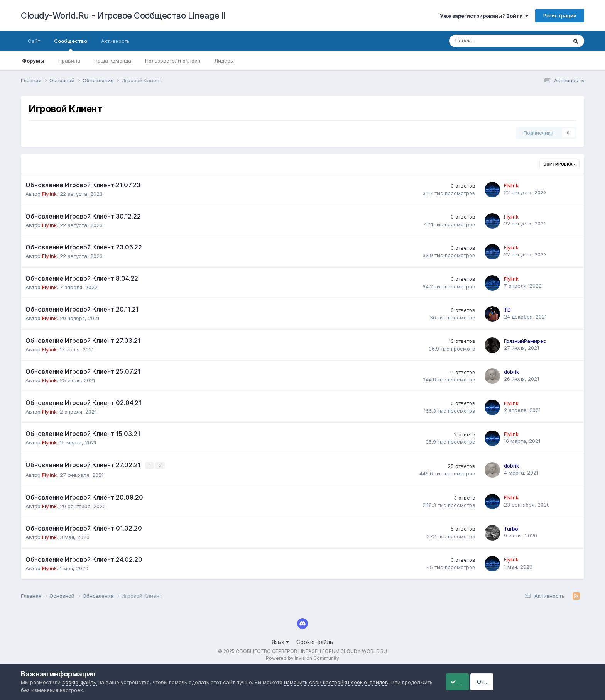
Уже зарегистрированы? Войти (484, 16)
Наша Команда (113, 61)
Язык (280, 642)
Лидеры (224, 61)
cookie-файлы (79, 682)
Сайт (34, 41)
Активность (115, 41)
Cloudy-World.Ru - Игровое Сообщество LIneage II (123, 15)
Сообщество (71, 44)
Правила (69, 61)
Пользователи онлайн (173, 61)
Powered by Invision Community (302, 658)
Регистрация (560, 15)
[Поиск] (487, 41)
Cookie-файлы (315, 642)
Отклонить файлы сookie (542, 682)
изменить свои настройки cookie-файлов (336, 682)
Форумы (33, 61)
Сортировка (559, 164)
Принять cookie (466, 682)
